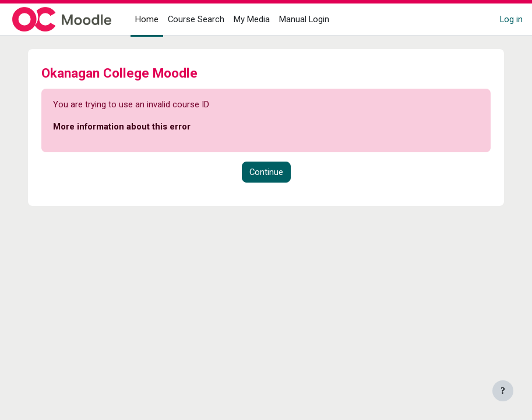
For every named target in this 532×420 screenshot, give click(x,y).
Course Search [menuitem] (196, 19)
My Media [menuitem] (252, 19)
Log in (511, 19)
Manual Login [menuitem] (304, 19)
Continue (266, 172)
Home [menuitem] (147, 19)
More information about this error (122, 127)
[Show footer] (503, 391)
